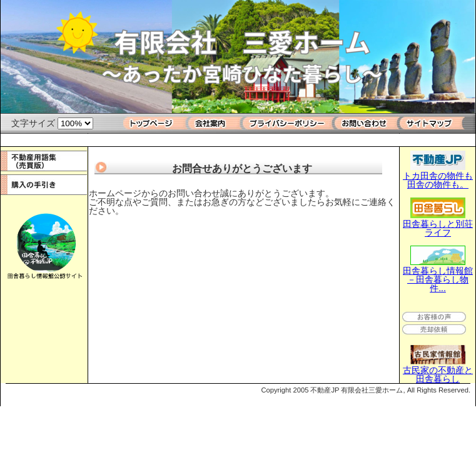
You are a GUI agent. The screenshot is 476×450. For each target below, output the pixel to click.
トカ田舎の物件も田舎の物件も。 (438, 176)
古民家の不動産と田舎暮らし (438, 370)
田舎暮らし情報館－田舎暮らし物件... (438, 275)
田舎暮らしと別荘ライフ (438, 224)
